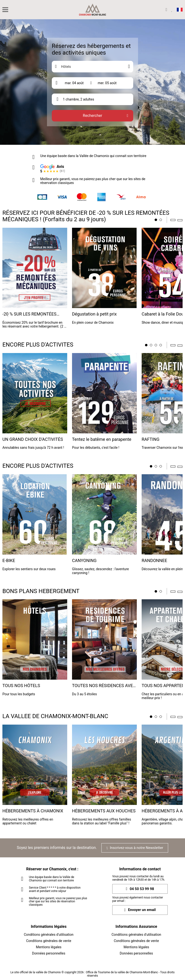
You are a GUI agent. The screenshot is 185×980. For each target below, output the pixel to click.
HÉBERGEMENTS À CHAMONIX (33, 811)
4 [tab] (161, 345)
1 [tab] (156, 220)
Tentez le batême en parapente (102, 439)
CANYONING (84, 561)
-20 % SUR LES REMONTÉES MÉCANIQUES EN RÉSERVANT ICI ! (35, 314)
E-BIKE (9, 561)
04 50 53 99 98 (140, 889)
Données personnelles (49, 953)
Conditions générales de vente (49, 941)
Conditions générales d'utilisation (49, 935)
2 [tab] (161, 220)
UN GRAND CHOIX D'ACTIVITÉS (33, 439)
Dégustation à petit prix (94, 314)
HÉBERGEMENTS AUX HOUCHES (104, 811)
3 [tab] (156, 345)
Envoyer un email (140, 910)
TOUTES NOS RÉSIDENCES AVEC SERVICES (104, 686)
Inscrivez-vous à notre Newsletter (135, 848)
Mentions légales (49, 947)
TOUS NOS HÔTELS (21, 686)
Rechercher (92, 116)
